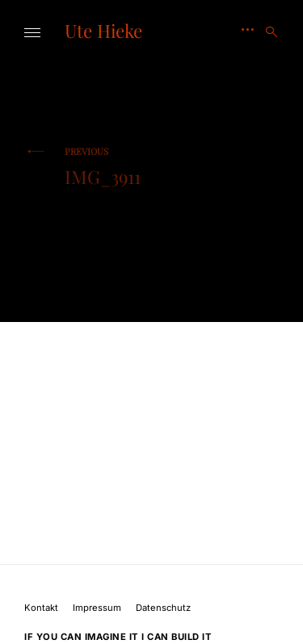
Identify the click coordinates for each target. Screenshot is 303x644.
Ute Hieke (103, 31)
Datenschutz (163, 608)
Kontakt (41, 608)
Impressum (97, 608)
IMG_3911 (103, 167)
